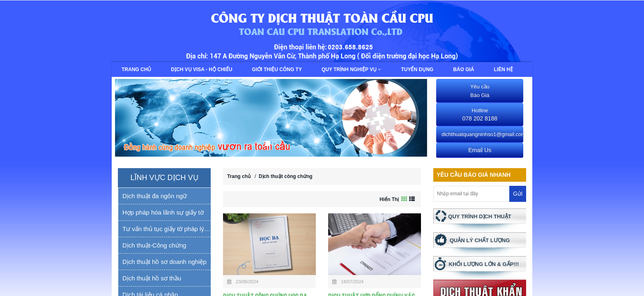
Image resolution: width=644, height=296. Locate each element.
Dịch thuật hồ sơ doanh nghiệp (164, 262)
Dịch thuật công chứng (286, 176)
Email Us (480, 150)
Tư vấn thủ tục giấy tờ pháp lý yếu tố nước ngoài (167, 229)
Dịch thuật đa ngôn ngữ (155, 196)
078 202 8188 (480, 114)
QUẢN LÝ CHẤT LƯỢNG (480, 240)
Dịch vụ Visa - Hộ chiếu (201, 69)
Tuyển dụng (417, 69)
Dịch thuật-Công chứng (154, 245)
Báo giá (463, 69)
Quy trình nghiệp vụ (352, 69)
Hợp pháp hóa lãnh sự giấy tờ (163, 212)
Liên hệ (504, 69)
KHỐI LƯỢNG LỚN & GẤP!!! (484, 264)
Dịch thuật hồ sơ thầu (152, 278)
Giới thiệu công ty (277, 69)
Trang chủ (136, 69)
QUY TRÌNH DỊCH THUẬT (480, 216)
